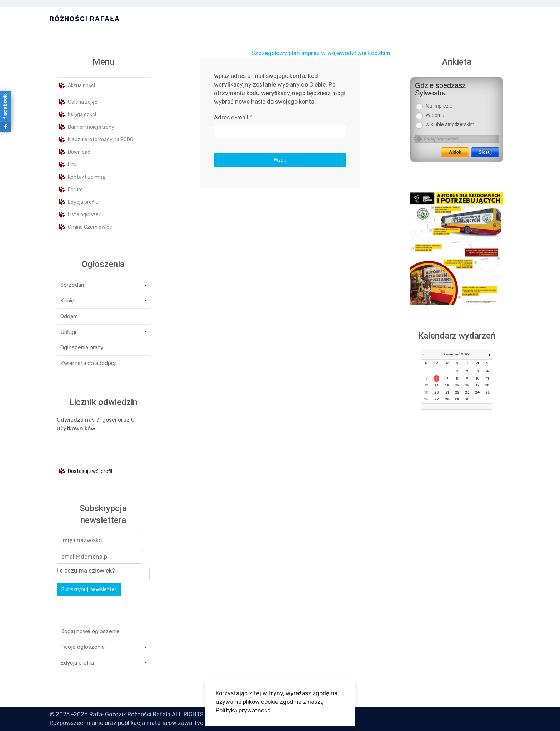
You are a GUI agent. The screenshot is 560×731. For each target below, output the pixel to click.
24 (477, 392)
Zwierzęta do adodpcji (88, 363)
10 (478, 379)
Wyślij (280, 160)
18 (487, 385)
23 (467, 392)
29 (457, 399)
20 (437, 392)
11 (487, 379)
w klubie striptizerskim (450, 125)
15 (457, 385)
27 (437, 399)
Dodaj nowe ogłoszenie (90, 631)
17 (478, 385)
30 (467, 399)
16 (467, 385)
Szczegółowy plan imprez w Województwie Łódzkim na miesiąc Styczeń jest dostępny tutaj (385, 53)
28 (447, 399)
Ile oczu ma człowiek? (86, 571)
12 (426, 385)
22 (457, 392)
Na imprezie (439, 106)
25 (487, 392)
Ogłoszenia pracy (82, 347)
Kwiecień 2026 (457, 354)
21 (447, 392)
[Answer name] (461, 139)
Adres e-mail (233, 117)
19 (426, 392)
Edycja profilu (77, 663)
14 (447, 385)
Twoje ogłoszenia (82, 647)
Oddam (69, 316)
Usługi (68, 332)
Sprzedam (73, 285)
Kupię (67, 301)
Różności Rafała (85, 19)
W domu (435, 115)
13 (437, 385)
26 (426, 399)
